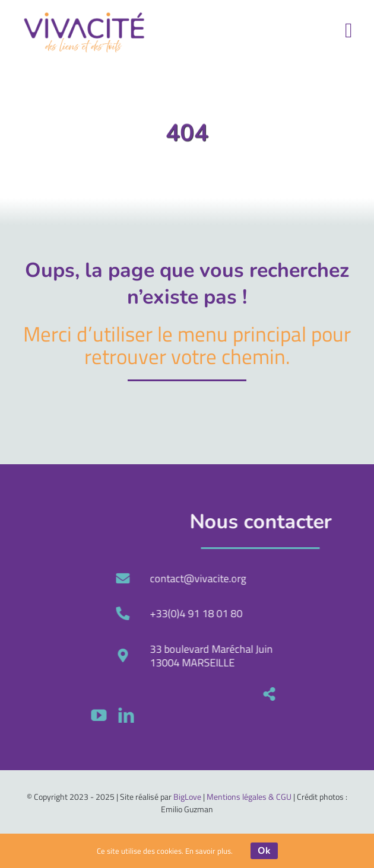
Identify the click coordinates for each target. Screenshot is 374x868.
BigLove (187, 797)
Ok (264, 851)
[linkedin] (256, 715)
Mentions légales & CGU (249, 797)
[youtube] (229, 715)
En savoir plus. (209, 851)
